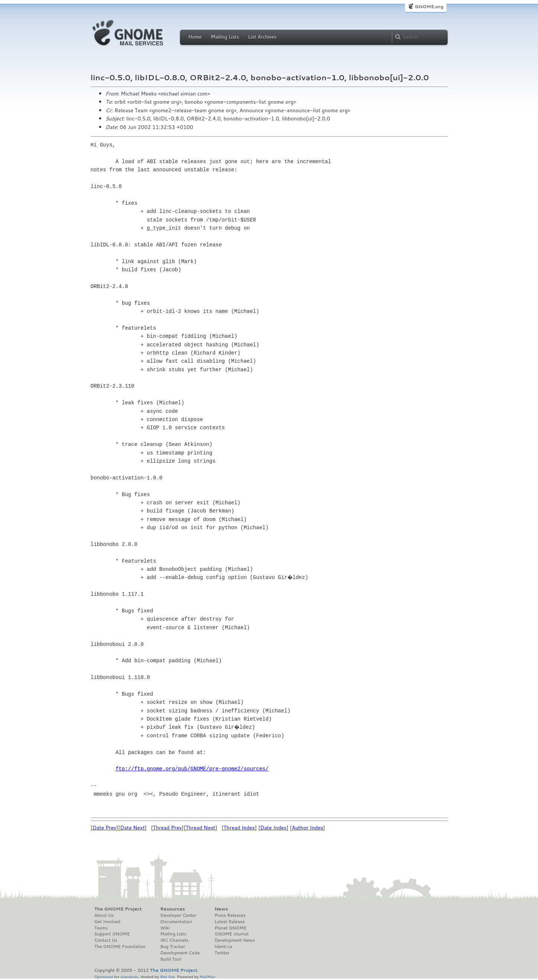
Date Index (273, 828)
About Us (104, 915)
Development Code (180, 953)
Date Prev (104, 828)
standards (129, 976)
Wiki (165, 928)
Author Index (307, 828)
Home (195, 37)
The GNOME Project (118, 909)
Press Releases (230, 915)
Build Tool (171, 959)
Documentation (176, 922)
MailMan (207, 976)
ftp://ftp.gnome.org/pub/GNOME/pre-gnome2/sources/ (192, 769)
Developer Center (178, 915)
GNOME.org (429, 7)
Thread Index (239, 828)
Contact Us (106, 940)
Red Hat (167, 976)
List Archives (262, 37)
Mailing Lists (225, 37)
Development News (235, 940)
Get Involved (107, 922)
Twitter (222, 953)
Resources (173, 909)
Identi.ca (223, 947)
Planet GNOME (231, 928)
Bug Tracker (173, 947)
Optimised (104, 976)
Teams (101, 928)
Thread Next (200, 828)
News (221, 909)
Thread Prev (167, 828)
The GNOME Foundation (120, 947)
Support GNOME (112, 934)
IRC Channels (174, 940)
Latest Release (230, 922)
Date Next (132, 828)
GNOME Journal (232, 934)
